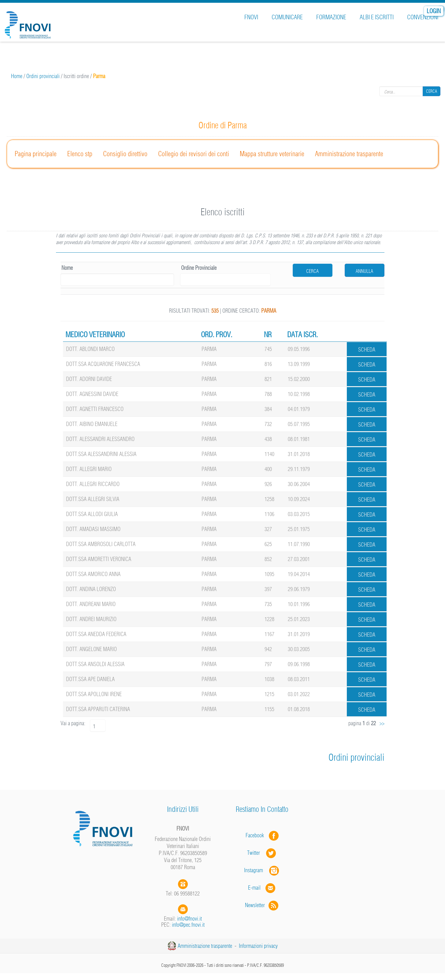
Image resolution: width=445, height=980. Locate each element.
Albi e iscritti (377, 17)
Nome (67, 268)
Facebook (257, 835)
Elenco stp (80, 154)
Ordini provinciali (43, 76)
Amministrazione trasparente (349, 154)
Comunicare (287, 17)
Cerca (432, 91)
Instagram (262, 870)
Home (17, 76)
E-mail (254, 888)
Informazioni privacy (258, 946)
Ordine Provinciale (199, 268)
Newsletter (262, 905)
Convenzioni (423, 17)
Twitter (262, 853)
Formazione (331, 17)
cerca (312, 271)
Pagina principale (36, 154)
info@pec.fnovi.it (188, 925)
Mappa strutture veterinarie (272, 154)
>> (382, 723)
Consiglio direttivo (125, 154)
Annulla (364, 271)
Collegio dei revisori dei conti (194, 154)
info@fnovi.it (189, 919)
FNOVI (251, 17)
